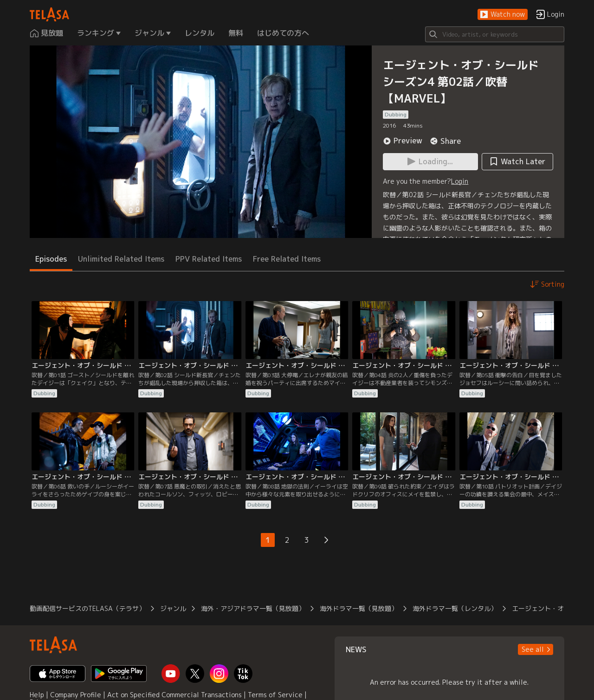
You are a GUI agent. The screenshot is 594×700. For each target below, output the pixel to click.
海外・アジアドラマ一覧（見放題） (253, 608)
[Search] (495, 34)
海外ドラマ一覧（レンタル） (455, 608)
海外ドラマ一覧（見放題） (359, 608)
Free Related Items (287, 259)
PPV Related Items (209, 259)
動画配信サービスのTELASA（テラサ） (87, 608)
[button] (503, 15)
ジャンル (173, 608)
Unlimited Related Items (121, 259)
